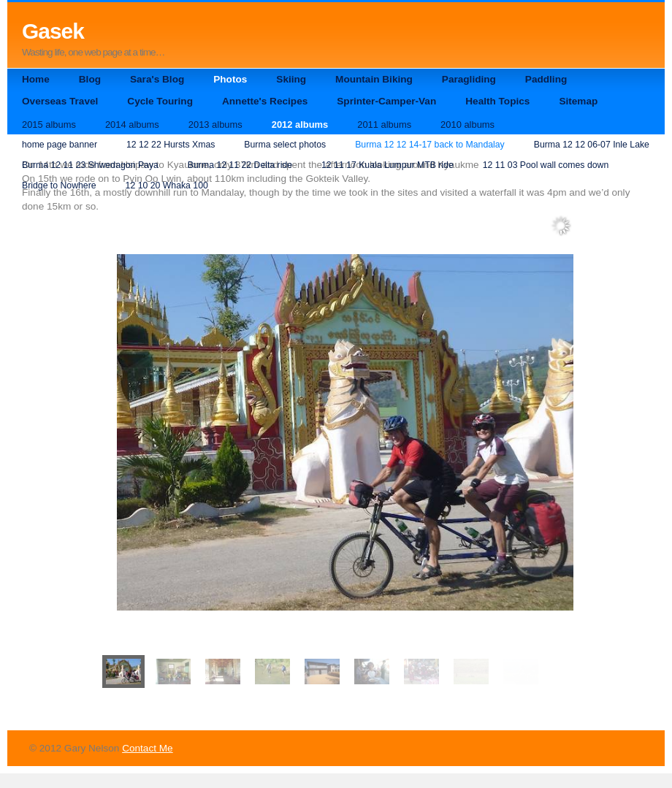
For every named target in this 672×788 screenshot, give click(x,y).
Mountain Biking (374, 79)
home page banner (60, 145)
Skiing (291, 79)
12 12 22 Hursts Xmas (171, 145)
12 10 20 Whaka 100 (167, 185)
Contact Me (148, 748)
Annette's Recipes (265, 101)
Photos (230, 79)
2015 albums (49, 125)
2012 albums (300, 125)
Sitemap (578, 101)
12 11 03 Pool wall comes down (546, 165)
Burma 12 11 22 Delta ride (240, 165)
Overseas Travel (60, 101)
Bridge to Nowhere (59, 185)
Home (36, 79)
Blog (90, 79)
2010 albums (467, 125)
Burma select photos (285, 145)
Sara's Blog (157, 79)
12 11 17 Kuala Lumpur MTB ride (387, 165)
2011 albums (384, 125)
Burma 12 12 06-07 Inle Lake (592, 145)
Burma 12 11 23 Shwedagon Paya (90, 165)
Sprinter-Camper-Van (386, 101)
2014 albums (132, 125)
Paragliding (469, 79)
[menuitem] (123, 672)
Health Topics (497, 101)
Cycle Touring (160, 101)
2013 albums (215, 125)
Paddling (546, 79)
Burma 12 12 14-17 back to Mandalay (430, 145)
